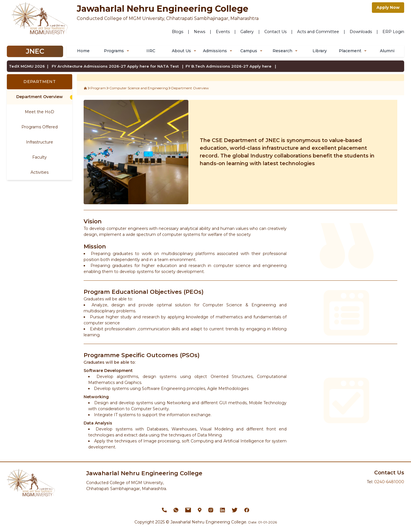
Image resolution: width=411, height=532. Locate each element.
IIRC (151, 51)
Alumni (387, 51)
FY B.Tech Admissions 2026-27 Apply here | (226, 66)
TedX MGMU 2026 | (24, 66)
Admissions (218, 51)
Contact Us (275, 32)
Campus (252, 51)
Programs (117, 51)
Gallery (247, 32)
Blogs (178, 32)
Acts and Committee (318, 32)
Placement (353, 51)
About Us (185, 51)
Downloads (361, 32)
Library (320, 51)
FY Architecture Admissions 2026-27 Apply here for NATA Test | (112, 66)
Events (223, 32)
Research (286, 51)
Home (83, 51)
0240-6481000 (389, 482)
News (200, 32)
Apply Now (388, 7)
